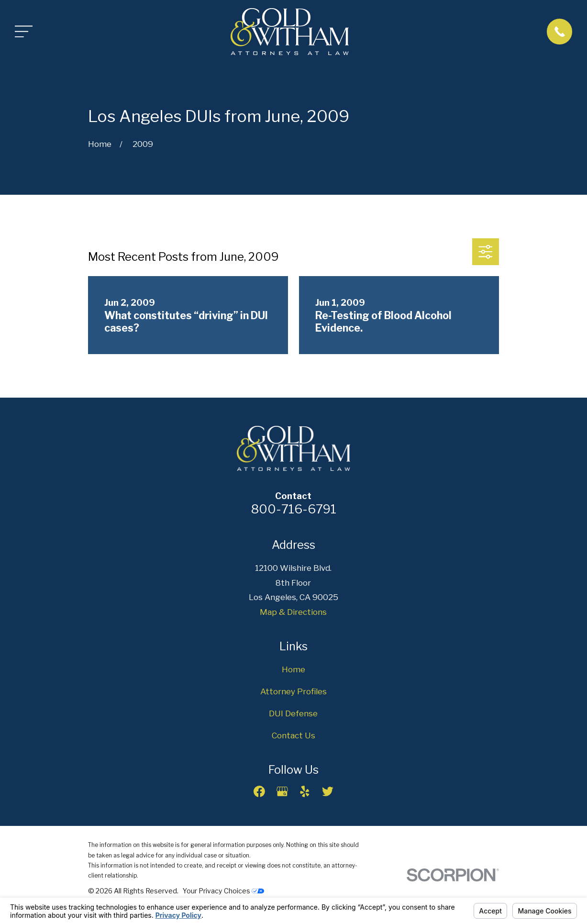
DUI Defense (293, 713)
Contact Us (293, 735)
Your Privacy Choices (223, 891)
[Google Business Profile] (282, 791)
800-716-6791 (293, 509)
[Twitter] (328, 791)
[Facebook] (259, 791)
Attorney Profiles (293, 691)
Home (293, 669)
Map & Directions (293, 612)
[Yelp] (305, 791)
